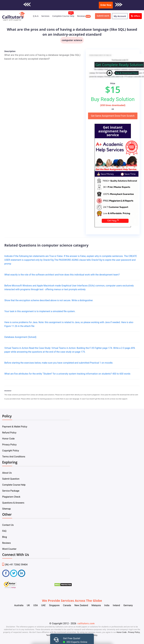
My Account (120, 16)
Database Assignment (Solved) (20, 337)
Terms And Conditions (14, 457)
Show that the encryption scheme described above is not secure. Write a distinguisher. (49, 300)
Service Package (11, 491)
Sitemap (6, 509)
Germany (128, 605)
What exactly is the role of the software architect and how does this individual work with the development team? (62, 275)
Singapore (54, 605)
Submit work (103, 16)
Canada (67, 605)
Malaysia (96, 605)
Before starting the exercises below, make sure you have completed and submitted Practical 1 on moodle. (59, 363)
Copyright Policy (11, 451)
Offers (136, 16)
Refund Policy (9, 433)
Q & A (36, 16)
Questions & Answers (13, 503)
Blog (5, 537)
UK (28, 605)
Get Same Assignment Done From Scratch (113, 116)
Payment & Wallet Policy (15, 427)
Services (45, 16)
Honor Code (8, 439)
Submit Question (11, 479)
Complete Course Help (63, 16)
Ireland (116, 605)
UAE (43, 605)
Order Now (106, 5)
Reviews (81, 16)
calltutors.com (86, 623)
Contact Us (8, 525)
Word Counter (9, 549)
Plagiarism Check (11, 497)
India (107, 605)
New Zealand (81, 605)
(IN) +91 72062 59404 (15, 565)
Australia (19, 605)
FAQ (4, 531)
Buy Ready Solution (113, 99)
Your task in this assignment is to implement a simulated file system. (40, 311)
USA (36, 605)
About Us (7, 473)
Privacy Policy (9, 445)
